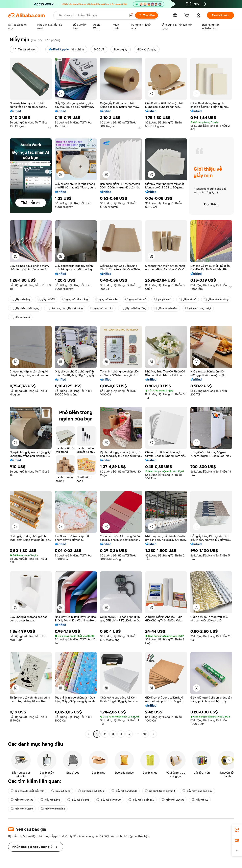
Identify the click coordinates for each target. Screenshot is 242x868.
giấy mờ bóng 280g (133, 308)
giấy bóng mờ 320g (91, 791)
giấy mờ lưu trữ (136, 299)
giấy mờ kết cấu (106, 299)
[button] (131, 15)
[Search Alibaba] (92, 15)
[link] (237, 830)
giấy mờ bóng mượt (198, 308)
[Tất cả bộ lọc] (24, 49)
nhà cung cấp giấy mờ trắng (65, 308)
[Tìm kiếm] (147, 15)
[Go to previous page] (89, 734)
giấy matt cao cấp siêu (197, 791)
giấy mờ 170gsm (22, 800)
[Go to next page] (153, 734)
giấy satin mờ (20, 317)
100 (145, 734)
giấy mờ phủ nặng (53, 809)
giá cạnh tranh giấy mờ (160, 791)
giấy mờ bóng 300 (109, 800)
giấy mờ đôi (46, 299)
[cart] (187, 16)
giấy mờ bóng (61, 791)
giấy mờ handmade (124, 791)
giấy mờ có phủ (78, 800)
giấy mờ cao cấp (102, 308)
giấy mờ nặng (20, 299)
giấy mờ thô (188, 299)
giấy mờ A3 (200, 800)
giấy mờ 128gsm (173, 800)
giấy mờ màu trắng (75, 299)
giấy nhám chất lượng (25, 308)
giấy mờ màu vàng (216, 299)
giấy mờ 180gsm (22, 809)
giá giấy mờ (163, 299)
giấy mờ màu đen (166, 308)
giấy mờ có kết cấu (141, 800)
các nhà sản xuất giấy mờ (27, 791)
